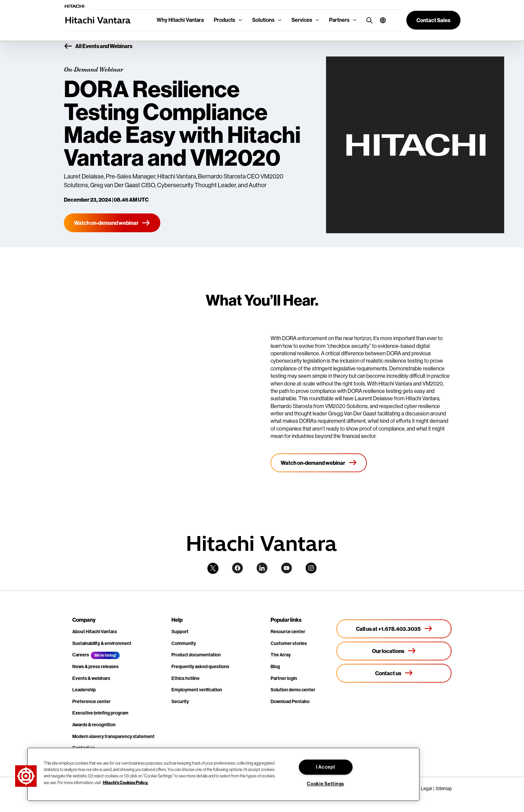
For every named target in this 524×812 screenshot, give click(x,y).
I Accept (326, 767)
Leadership (84, 690)
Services (302, 20)
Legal (426, 788)
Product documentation (196, 655)
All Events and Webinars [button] (98, 46)
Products (225, 20)
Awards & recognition (94, 725)
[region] (223, 774)
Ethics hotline (186, 678)
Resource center (288, 632)
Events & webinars (91, 678)
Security (180, 702)
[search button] (368, 20)
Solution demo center (293, 690)
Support (180, 632)
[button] (380, 20)
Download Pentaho (290, 702)
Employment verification (197, 690)
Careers (81, 655)
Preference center (91, 702)
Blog (275, 667)
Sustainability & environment (102, 643)
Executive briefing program (100, 713)
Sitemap (444, 788)
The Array (281, 655)
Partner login (284, 678)
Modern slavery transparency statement (113, 737)
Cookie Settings (326, 784)
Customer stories (289, 643)
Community (184, 643)
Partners (339, 20)
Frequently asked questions (200, 667)
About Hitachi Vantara (94, 632)
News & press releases (95, 667)
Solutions (263, 20)
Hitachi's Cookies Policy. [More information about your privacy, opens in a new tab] (126, 782)
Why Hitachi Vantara (180, 20)
